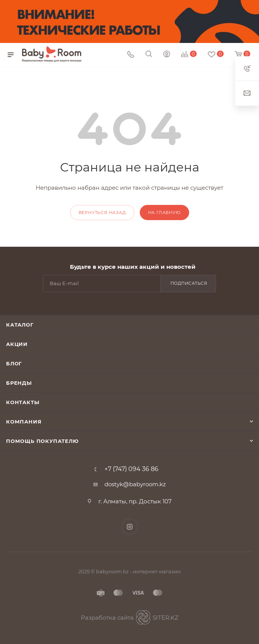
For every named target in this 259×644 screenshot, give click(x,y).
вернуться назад (102, 213)
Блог (14, 363)
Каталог (20, 325)
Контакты (23, 402)
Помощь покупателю (42, 441)
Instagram (130, 527)
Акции (17, 344)
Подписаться (189, 283)
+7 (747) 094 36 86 (131, 469)
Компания (24, 422)
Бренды (19, 383)
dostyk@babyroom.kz (135, 484)
